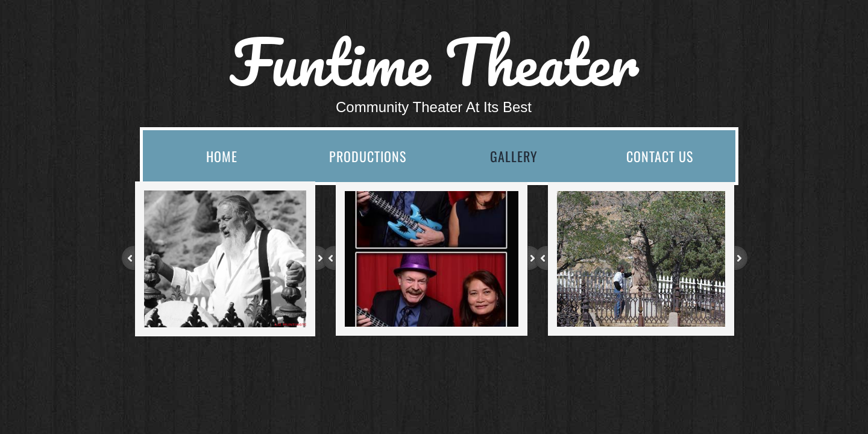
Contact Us (660, 156)
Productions (368, 156)
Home (222, 156)
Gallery (514, 156)
